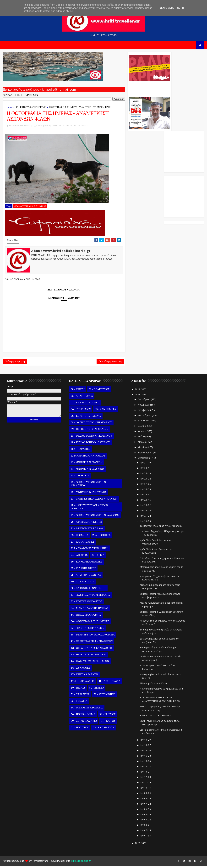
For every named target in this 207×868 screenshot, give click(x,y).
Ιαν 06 (143, 811)
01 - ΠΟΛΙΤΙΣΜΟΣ (99, 391)
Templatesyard (40, 863)
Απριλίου (142, 444)
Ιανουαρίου (144, 460)
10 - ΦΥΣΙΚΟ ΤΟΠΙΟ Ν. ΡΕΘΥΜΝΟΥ (91, 438)
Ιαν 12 (143, 779)
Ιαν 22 (143, 513)
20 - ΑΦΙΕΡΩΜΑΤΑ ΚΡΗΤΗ (86, 524)
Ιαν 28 (143, 481)
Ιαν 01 (143, 838)
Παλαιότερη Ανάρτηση (88, 363)
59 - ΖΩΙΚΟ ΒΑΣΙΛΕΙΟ (83, 723)
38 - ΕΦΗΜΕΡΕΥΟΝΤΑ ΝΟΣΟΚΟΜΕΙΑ (92, 637)
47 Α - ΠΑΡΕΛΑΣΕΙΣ (82, 683)
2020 (137, 845)
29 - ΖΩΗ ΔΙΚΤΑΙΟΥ (82, 584)
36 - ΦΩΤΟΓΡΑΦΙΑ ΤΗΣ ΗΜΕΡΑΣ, (74, 131)
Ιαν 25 (143, 497)
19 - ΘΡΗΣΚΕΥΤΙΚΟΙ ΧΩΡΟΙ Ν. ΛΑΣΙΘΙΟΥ (95, 517)
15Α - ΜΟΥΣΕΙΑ (80, 478)
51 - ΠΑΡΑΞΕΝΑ (80, 696)
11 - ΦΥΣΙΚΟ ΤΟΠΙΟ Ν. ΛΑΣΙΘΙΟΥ (90, 445)
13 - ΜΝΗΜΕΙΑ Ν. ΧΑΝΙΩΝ (86, 464)
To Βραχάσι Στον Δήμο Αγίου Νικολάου (161, 528)
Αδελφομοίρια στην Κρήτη (153, 686)
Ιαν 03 (143, 827)
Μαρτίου (142, 449)
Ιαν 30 (143, 470)
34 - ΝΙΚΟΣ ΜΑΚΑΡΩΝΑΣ (85, 617)
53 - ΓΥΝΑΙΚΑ (79, 703)
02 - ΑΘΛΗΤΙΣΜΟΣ (81, 398)
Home (9, 109)
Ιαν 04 (143, 822)
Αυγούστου (144, 423)
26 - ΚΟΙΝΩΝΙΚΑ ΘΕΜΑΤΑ (86, 564)
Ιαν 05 (143, 816)
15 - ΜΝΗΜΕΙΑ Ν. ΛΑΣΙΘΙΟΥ (87, 471)
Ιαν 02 (143, 832)
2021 (137, 397)
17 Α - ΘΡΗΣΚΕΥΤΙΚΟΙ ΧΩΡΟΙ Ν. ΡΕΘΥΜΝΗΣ (89, 509)
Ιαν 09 (143, 795)
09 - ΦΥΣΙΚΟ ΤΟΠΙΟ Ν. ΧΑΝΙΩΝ (89, 431)
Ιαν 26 (143, 491)
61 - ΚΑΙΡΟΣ (108, 723)
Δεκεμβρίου (144, 402)
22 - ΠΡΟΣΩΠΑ (79, 537)
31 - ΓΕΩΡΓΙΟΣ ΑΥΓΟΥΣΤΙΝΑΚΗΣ (90, 597)
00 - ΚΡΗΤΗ (77, 391)
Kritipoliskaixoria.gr (80, 863)
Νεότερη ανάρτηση (14, 363)
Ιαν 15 (143, 763)
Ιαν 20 (143, 523)
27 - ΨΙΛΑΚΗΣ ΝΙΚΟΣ (83, 570)
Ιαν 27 (143, 486)
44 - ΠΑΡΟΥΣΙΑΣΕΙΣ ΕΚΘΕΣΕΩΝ (89, 663)
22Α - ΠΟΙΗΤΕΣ (101, 537)
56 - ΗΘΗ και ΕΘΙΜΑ (83, 716)
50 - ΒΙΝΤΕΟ (96, 690)
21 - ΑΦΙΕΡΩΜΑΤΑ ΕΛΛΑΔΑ (87, 531)
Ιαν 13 (143, 774)
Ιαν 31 (143, 465)
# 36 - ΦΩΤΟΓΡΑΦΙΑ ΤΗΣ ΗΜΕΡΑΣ (30, 206)
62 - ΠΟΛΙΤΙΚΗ (79, 730)
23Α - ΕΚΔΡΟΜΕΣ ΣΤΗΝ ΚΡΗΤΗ (89, 551)
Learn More (167, 8)
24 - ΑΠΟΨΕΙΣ (79, 557)
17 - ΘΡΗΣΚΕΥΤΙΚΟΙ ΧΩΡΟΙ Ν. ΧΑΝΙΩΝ (94, 501)
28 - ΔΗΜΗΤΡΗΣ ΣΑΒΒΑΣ (85, 577)
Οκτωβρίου (143, 412)
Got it (181, 8)
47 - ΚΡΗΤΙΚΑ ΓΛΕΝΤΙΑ (84, 677)
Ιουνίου (142, 433)
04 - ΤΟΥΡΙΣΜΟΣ (80, 411)
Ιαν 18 (143, 747)
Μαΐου (141, 439)
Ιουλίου (142, 428)
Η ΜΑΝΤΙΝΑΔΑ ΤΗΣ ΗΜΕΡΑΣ (155, 718)
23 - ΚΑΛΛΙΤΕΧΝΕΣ (82, 544)
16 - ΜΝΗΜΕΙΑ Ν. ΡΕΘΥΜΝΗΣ (88, 494)
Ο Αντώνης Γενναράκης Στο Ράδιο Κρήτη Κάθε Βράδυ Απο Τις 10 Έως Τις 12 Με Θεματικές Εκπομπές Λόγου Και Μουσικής (127, 89)
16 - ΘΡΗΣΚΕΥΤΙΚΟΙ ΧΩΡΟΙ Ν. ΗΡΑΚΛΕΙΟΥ (88, 486)
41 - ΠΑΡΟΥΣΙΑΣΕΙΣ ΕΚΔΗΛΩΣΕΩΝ (91, 643)
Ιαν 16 (143, 758)
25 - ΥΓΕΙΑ (98, 557)
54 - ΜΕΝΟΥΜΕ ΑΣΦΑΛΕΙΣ (86, 710)
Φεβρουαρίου (145, 455)
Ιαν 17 (143, 753)
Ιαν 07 (143, 806)
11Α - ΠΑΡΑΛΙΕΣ (80, 451)
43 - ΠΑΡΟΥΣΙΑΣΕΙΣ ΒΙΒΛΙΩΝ (88, 657)
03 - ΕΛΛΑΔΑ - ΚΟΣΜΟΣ (85, 405)
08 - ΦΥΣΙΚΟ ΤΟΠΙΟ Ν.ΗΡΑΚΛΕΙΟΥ (91, 425)
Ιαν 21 (143, 518)
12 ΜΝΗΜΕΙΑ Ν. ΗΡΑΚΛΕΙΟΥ (88, 458)
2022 (137, 391)
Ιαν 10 (143, 790)
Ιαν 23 (143, 507)
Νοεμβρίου (143, 407)
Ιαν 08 (143, 801)
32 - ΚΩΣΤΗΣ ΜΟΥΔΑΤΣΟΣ (86, 604)
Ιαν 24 (143, 502)
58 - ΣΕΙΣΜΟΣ (107, 716)
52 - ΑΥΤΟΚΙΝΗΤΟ (104, 696)
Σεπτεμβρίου (144, 417)
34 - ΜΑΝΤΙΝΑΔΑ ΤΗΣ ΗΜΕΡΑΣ (89, 610)
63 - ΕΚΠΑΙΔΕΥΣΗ (103, 730)
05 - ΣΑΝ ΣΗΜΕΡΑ (105, 411)
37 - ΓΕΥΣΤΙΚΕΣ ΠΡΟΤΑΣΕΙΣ (87, 630)
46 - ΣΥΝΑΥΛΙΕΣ (80, 670)
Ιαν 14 (143, 769)
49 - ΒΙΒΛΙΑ (78, 690)
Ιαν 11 (143, 785)
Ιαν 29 (143, 475)
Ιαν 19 (143, 742)
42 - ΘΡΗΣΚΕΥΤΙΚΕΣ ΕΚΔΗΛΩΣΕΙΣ (91, 650)
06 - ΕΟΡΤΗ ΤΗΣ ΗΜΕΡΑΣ (85, 418)
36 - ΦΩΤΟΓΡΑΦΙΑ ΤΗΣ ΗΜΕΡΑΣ (30, 109)
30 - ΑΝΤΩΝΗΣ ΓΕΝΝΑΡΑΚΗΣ (88, 590)
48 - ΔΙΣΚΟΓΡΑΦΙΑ (109, 683)
